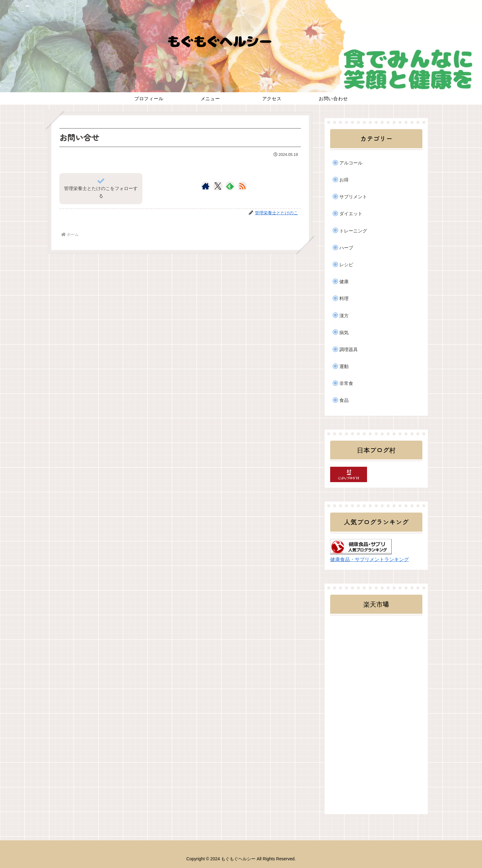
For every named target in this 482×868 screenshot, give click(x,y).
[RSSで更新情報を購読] (242, 186)
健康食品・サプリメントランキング (369, 559)
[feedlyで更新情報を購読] (230, 186)
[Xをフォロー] (218, 186)
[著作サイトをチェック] (206, 186)
